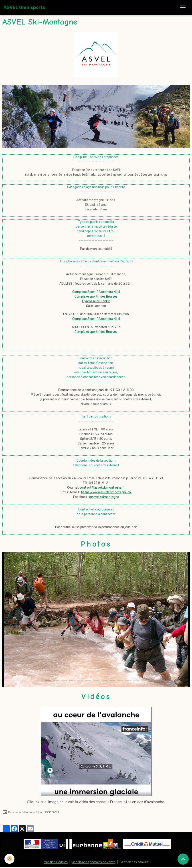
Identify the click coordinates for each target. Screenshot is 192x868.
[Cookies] (9, 859)
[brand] (24, 7)
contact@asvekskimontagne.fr (102, 488)
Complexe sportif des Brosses (96, 332)
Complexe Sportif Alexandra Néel (96, 319)
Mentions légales (56, 862)
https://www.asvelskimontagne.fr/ (106, 492)
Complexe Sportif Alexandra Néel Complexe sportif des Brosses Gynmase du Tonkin (96, 297)
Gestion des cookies (134, 862)
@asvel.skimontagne (104, 497)
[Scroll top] (183, 859)
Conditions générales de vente (94, 862)
